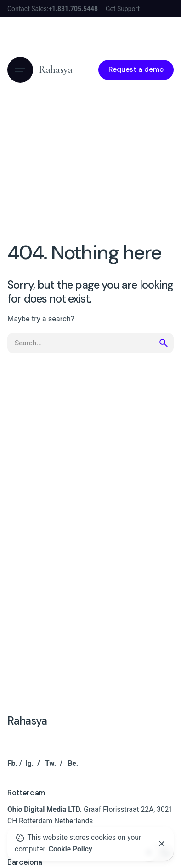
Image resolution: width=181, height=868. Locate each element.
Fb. (12, 764)
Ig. (29, 764)
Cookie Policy (71, 849)
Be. (73, 764)
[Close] (162, 844)
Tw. (51, 764)
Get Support (123, 9)
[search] (164, 343)
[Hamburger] (20, 70)
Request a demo (136, 69)
